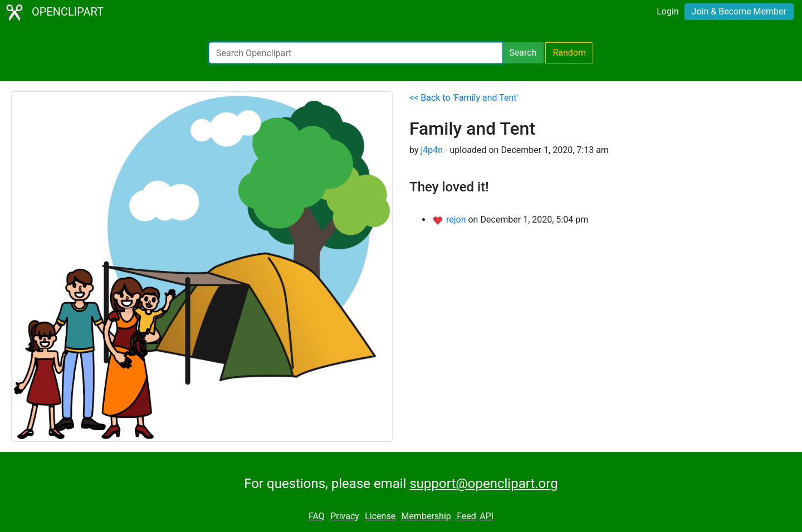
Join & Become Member (739, 11)
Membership (426, 516)
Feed (466, 516)
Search (523, 53)
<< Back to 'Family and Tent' (464, 98)
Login (667, 11)
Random (569, 53)
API (486, 516)
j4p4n (432, 150)
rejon (457, 220)
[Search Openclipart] (356, 53)
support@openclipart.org (483, 484)
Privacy (345, 516)
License (380, 516)
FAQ (317, 516)
